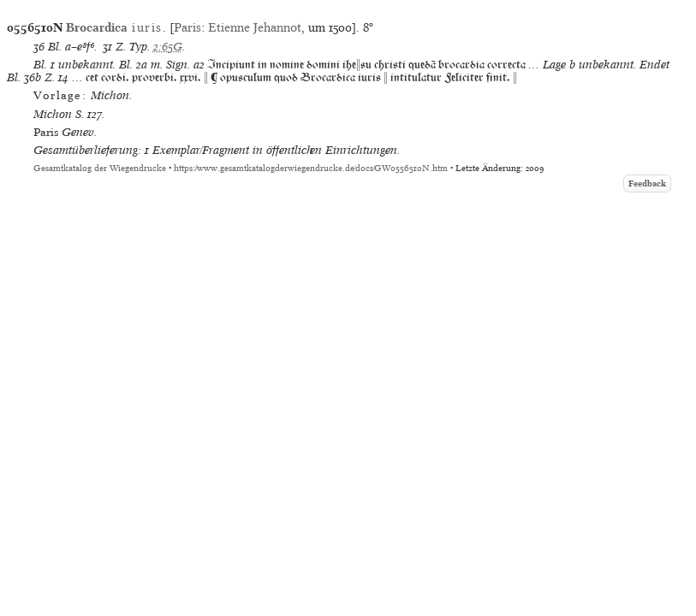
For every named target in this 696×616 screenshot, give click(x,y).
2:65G (168, 47)
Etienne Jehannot (255, 27)
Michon (53, 114)
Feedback (647, 184)
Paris (187, 27)
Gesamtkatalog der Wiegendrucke (100, 168)
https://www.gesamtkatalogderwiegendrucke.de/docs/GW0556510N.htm (311, 168)
